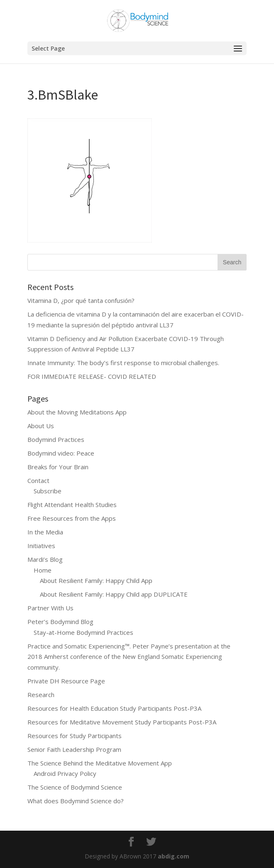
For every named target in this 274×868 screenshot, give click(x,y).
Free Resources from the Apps (72, 518)
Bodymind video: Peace (61, 453)
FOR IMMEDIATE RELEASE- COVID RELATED (92, 376)
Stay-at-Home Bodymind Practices (83, 632)
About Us (41, 426)
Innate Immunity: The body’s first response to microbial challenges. (123, 363)
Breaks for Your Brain (58, 467)
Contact (38, 480)
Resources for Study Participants (75, 736)
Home (43, 570)
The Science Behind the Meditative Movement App (100, 763)
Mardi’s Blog (45, 559)
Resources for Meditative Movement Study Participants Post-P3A (122, 722)
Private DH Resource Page (66, 681)
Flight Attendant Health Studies (72, 505)
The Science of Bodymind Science (75, 787)
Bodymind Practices (56, 439)
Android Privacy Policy (65, 773)
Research (41, 695)
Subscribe (48, 491)
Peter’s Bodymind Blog (60, 622)
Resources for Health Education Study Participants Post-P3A (114, 708)
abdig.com (174, 856)
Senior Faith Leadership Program (74, 749)
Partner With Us (50, 608)
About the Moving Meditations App (77, 412)
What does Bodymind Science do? (76, 801)
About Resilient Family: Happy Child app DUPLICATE (114, 594)
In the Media (45, 532)
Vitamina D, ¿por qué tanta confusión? (81, 300)
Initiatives (41, 546)
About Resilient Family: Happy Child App (96, 580)
